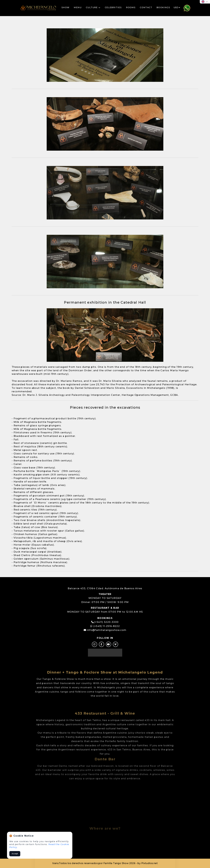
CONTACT (146, 7)
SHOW (66, 7)
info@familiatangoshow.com (107, 630)
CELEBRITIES (113, 7)
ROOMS (131, 7)
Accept (15, 854)
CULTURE (93, 7)
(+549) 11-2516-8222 (105, 626)
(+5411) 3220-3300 (106, 622)
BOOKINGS (163, 7)
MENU (78, 7)
